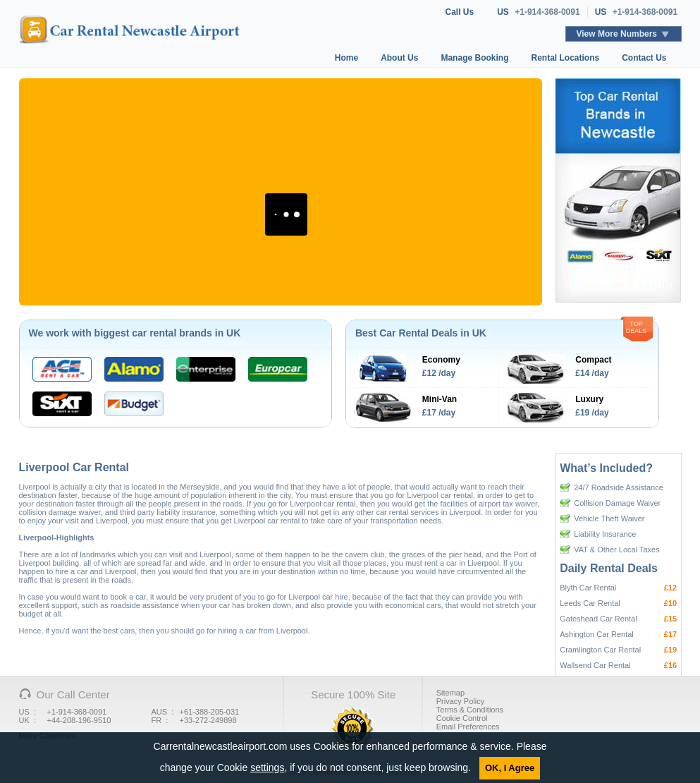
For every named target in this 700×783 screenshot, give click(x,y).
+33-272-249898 (208, 720)
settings (267, 767)
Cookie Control (462, 718)
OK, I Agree (510, 768)
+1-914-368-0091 (547, 12)
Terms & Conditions (470, 710)
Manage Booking (474, 58)
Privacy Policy (460, 701)
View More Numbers (617, 34)
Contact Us (644, 58)
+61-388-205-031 (210, 712)
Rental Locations (565, 58)
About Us (399, 58)
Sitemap (450, 693)
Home (346, 58)
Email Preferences (468, 727)
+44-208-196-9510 (79, 720)
